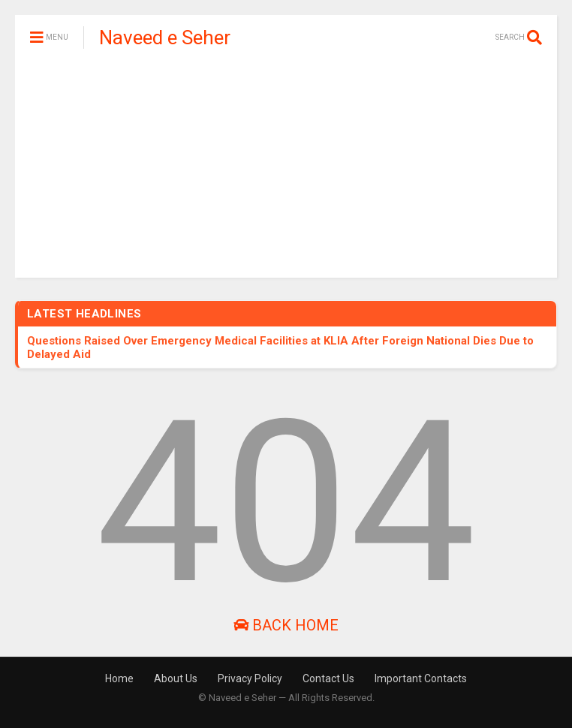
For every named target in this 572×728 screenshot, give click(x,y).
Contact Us (328, 678)
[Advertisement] (286, 173)
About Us (176, 678)
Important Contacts (421, 678)
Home (119, 678)
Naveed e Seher (165, 38)
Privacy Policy (250, 678)
